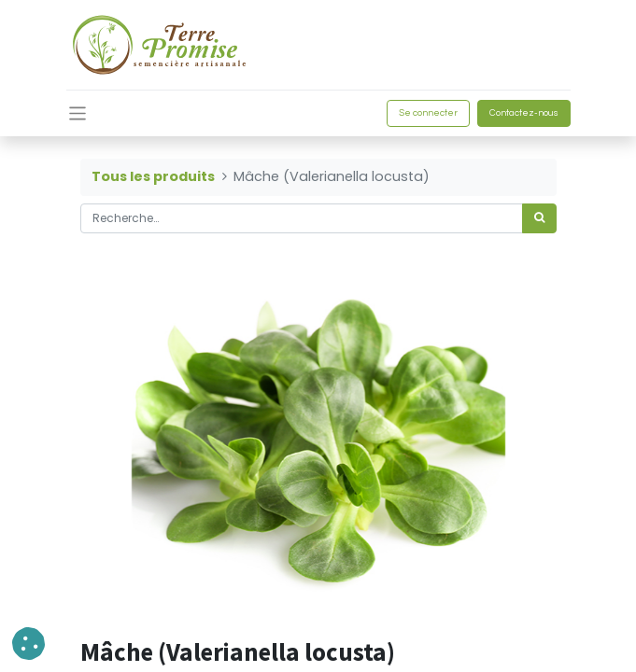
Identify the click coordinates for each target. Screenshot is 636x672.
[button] (28, 644)
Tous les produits (153, 176)
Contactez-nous (524, 113)
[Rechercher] (539, 218)
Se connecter (428, 113)
